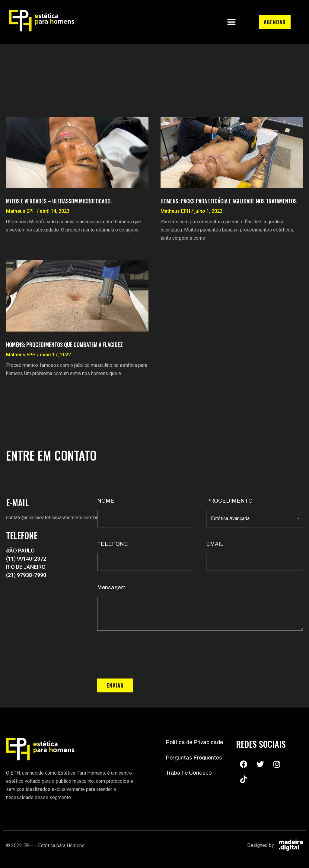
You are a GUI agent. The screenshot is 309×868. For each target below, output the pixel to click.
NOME (106, 501)
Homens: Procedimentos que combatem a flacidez (64, 345)
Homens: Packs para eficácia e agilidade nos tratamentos (229, 201)
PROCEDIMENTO (229, 501)
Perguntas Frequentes (194, 758)
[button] (231, 22)
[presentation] (143, 655)
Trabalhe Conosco (189, 773)
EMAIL (215, 544)
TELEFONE (113, 544)
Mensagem (111, 588)
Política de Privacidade (194, 742)
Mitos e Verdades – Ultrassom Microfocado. (59, 201)
